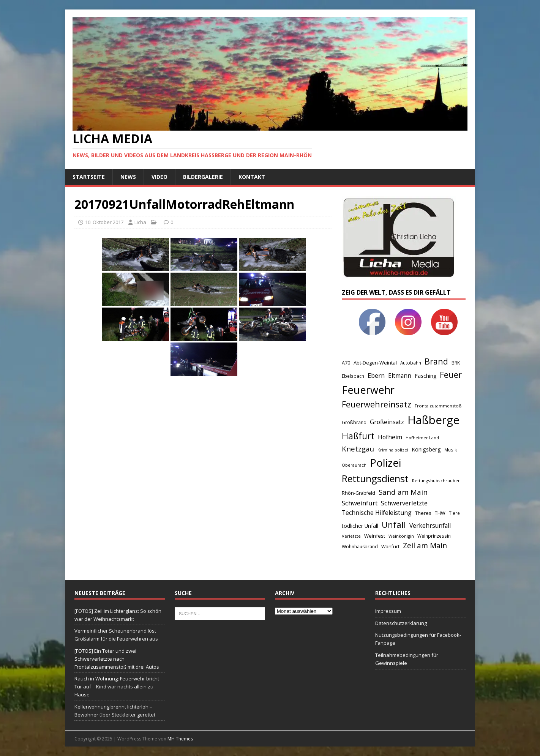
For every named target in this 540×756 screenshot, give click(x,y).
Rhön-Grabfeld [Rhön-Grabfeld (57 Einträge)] (358, 493)
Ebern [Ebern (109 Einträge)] (376, 376)
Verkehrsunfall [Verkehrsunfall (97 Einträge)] (430, 526)
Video (159, 177)
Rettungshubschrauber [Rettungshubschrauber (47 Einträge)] (436, 481)
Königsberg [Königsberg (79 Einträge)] (426, 449)
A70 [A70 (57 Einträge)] (346, 363)
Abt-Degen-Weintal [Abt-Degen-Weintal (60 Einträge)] (375, 363)
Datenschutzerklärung (401, 623)
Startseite (89, 177)
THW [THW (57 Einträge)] (440, 513)
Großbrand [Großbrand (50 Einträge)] (354, 422)
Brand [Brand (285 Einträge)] (436, 361)
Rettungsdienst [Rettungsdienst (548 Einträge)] (375, 478)
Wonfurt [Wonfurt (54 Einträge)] (390, 547)
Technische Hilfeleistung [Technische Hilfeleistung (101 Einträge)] (377, 513)
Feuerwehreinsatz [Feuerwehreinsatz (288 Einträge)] (377, 404)
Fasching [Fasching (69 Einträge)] (426, 376)
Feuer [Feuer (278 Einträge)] (451, 375)
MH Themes (180, 739)
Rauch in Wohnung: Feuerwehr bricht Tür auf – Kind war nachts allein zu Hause (117, 687)
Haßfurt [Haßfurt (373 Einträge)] (358, 436)
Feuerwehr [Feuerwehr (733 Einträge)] (368, 390)
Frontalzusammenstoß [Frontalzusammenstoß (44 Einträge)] (438, 406)
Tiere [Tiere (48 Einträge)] (454, 513)
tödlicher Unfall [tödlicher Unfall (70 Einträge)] (360, 526)
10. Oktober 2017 (104, 222)
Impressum (388, 611)
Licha (140, 222)
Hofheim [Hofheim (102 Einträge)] (390, 437)
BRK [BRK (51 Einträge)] (456, 363)
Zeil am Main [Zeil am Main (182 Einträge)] (425, 546)
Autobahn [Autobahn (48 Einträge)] (411, 363)
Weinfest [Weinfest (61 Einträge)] (375, 536)
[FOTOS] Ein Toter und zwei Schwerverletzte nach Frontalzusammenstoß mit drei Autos (117, 659)
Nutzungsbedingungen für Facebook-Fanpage (418, 639)
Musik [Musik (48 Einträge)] (451, 450)
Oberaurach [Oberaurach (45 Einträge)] (354, 465)
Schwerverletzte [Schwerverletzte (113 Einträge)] (404, 503)
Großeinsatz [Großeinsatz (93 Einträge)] (387, 422)
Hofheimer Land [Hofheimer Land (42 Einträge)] (422, 438)
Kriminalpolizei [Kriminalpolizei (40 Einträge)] (393, 450)
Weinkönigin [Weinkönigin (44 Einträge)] (401, 536)
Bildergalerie (203, 177)
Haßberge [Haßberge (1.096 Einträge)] (433, 420)
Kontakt (252, 177)
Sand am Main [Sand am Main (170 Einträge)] (403, 492)
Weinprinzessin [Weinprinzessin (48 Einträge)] (434, 536)
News (128, 177)
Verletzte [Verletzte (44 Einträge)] (351, 536)
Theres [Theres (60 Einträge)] (423, 513)
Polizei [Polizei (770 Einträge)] (385, 463)
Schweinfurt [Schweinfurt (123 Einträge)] (360, 503)
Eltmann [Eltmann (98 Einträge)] (400, 376)
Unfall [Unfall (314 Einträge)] (394, 525)
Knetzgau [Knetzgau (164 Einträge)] (358, 449)
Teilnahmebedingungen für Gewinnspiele (407, 659)
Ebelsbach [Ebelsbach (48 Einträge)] (353, 376)
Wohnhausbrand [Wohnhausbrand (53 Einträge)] (360, 547)
